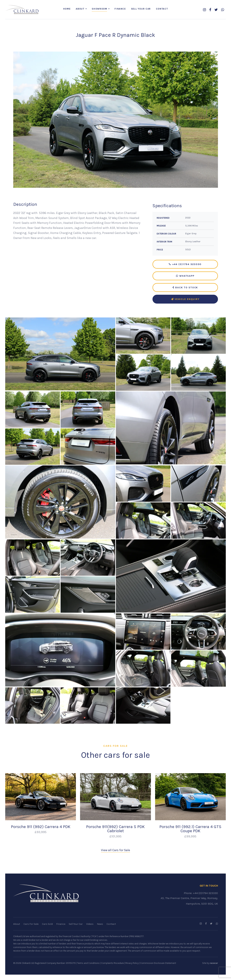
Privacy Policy (132, 963)
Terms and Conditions (88, 963)
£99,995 (190, 836)
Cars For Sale (31, 924)
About (80, 9)
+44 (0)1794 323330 (185, 264)
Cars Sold (47, 924)
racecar (214, 963)
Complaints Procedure (112, 963)
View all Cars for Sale (115, 850)
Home (67, 9)
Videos (90, 924)
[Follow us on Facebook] (210, 10)
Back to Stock (185, 288)
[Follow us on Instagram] (204, 10)
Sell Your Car (141, 9)
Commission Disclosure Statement (158, 963)
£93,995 (41, 832)
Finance (120, 9)
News (100, 924)
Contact (162, 9)
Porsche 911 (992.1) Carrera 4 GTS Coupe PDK (190, 829)
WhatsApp (185, 276)
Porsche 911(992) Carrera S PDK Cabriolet (115, 829)
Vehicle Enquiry (185, 299)
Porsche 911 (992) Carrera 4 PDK (41, 827)
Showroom (99, 9)
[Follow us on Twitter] (216, 10)
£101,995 (115, 836)
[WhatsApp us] (223, 10)
